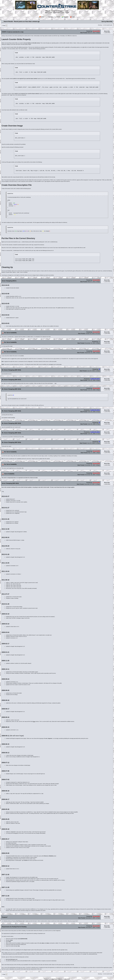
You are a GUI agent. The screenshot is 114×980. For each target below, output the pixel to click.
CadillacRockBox (95, 379)
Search (57, 17)
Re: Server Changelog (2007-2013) (11, 370)
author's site (60, 308)
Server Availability (9, 474)
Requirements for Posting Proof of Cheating (14, 927)
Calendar (49, 17)
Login (72, 17)
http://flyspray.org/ (20, 921)
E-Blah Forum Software (56, 979)
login (61, 11)
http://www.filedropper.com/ (12, 959)
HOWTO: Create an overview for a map (13, 32)
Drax (34, 298)
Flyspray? (5, 917)
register (66, 11)
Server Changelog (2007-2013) (10, 483)
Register (65, 17)
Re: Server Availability (10, 333)
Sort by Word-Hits (107, 22)
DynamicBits (96, 31)
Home (42, 17)
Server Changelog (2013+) (9, 281)
